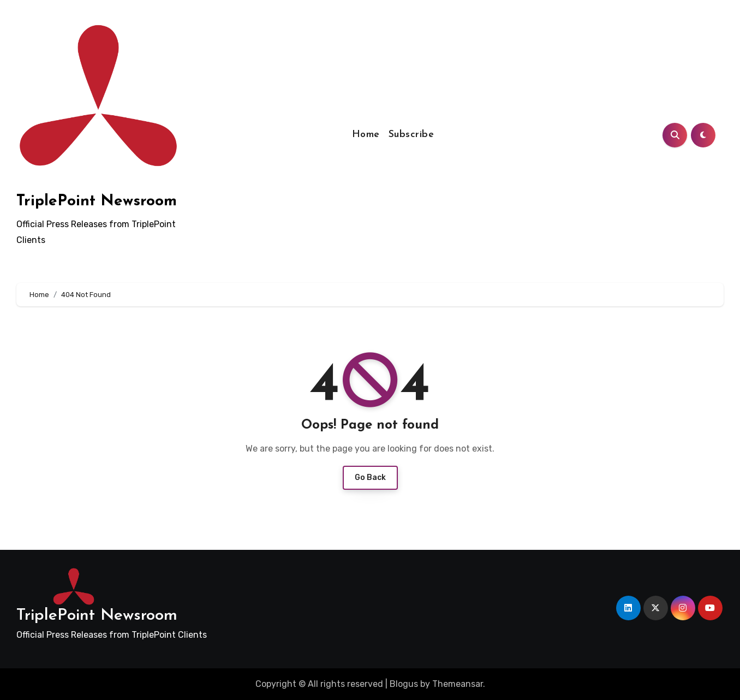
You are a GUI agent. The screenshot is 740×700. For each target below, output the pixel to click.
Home (366, 135)
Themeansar (458, 684)
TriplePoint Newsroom (97, 201)
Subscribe (411, 135)
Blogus (404, 684)
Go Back (370, 477)
